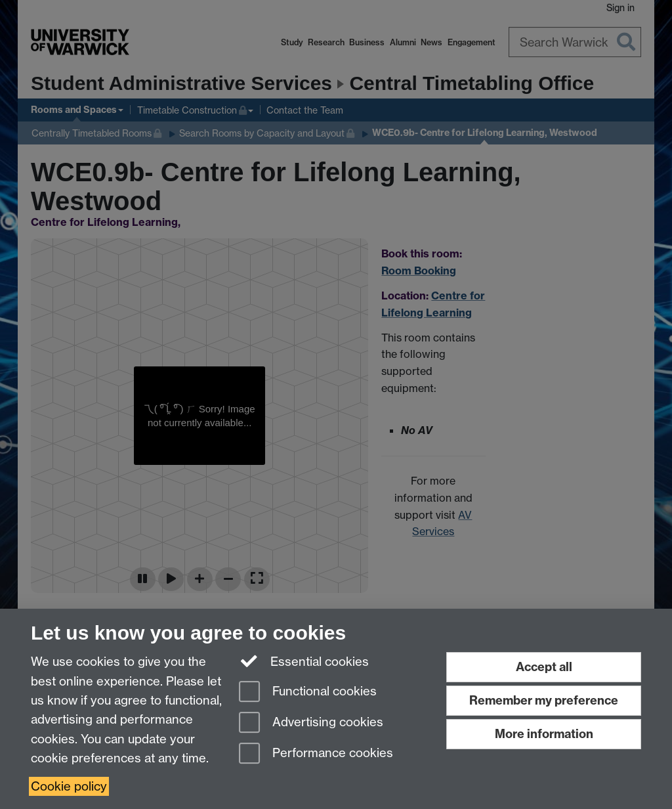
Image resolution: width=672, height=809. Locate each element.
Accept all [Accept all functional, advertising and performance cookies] (544, 667)
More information (544, 734)
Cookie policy (69, 786)
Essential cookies (304, 661)
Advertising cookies (311, 723)
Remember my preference (544, 700)
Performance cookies (316, 754)
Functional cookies (308, 692)
